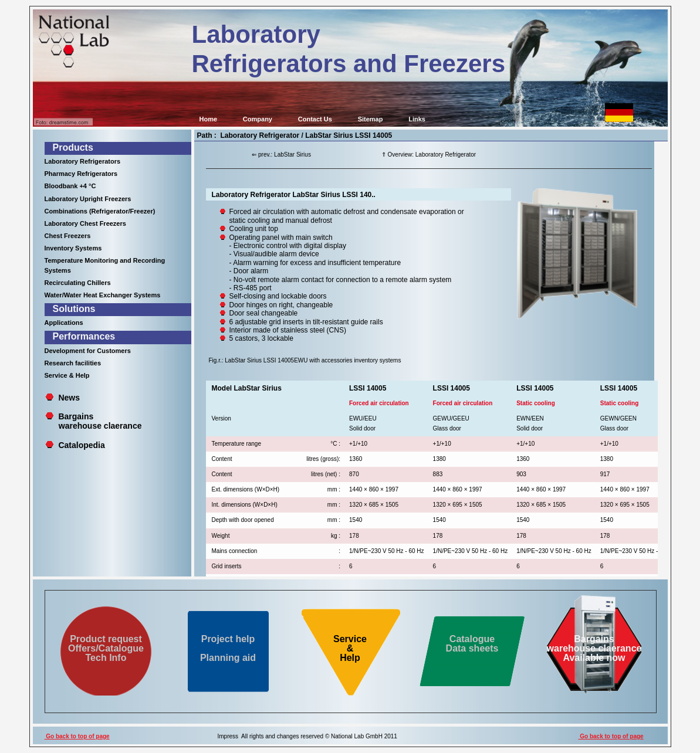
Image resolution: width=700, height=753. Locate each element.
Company (258, 119)
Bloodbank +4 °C (70, 186)
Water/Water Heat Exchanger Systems (103, 295)
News (69, 398)
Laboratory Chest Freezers (85, 223)
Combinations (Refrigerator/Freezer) (100, 211)
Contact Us (315, 119)
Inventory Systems (73, 248)
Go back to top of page (77, 736)
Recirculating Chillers (78, 283)
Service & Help (67, 375)
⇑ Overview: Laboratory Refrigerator (429, 155)
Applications (64, 323)
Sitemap (371, 119)
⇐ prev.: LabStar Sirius (281, 155)
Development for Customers (88, 351)
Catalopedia (81, 445)
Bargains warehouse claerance (94, 421)
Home (209, 119)
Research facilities (73, 363)
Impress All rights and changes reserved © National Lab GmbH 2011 (307, 736)
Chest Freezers (68, 236)
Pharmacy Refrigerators (81, 174)
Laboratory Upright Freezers (88, 199)
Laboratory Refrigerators (83, 161)
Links (417, 119)
